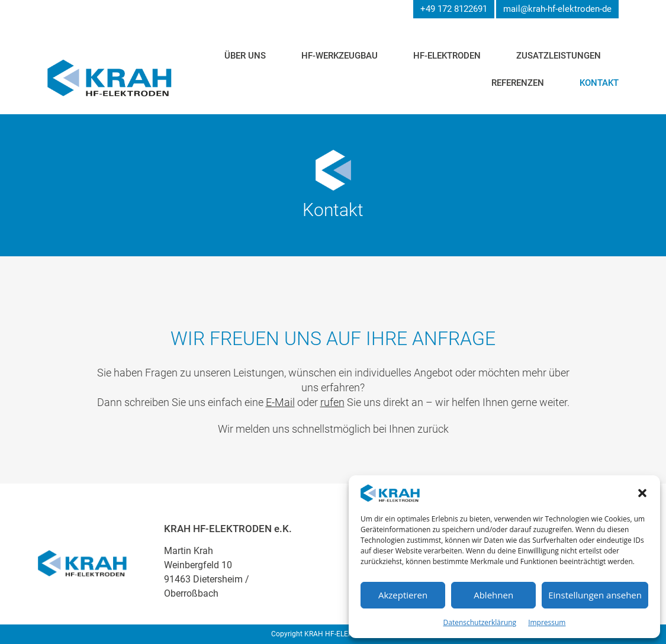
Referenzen (518, 83)
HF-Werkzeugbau (340, 56)
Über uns (245, 56)
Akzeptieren (403, 595)
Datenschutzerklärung (480, 622)
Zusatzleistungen (559, 56)
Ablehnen (493, 595)
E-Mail (280, 402)
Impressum (547, 622)
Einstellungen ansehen (595, 595)
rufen (332, 402)
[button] (642, 493)
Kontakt (599, 83)
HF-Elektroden (447, 56)
